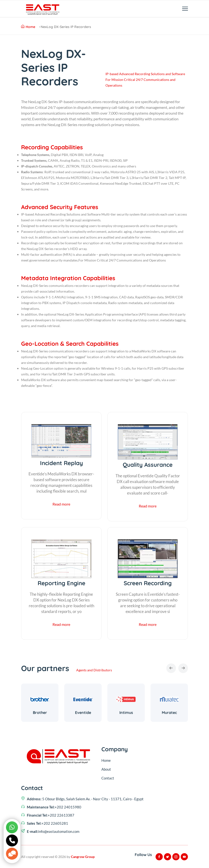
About (106, 769)
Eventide (83, 713)
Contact (108, 778)
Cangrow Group (83, 857)
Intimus (126, 713)
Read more (61, 504)
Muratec (169, 713)
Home (28, 27)
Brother (40, 713)
